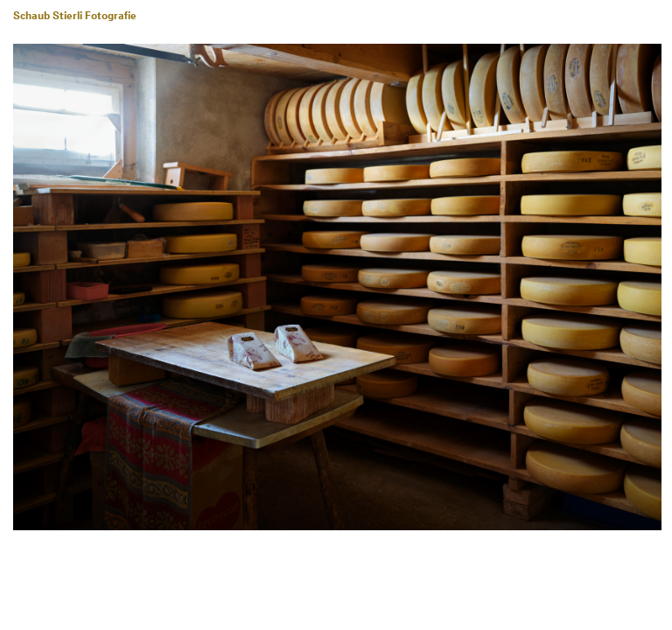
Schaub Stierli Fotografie (75, 17)
